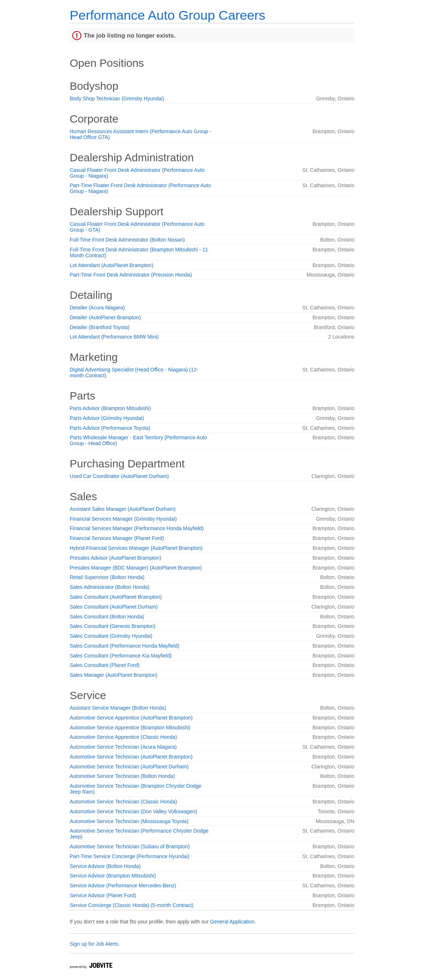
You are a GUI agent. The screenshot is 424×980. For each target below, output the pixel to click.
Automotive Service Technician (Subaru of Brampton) (130, 846)
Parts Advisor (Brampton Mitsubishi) (110, 408)
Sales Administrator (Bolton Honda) (110, 587)
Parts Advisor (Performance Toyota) (110, 428)
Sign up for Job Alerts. (95, 944)
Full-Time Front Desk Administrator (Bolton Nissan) (127, 240)
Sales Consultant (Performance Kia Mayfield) (121, 656)
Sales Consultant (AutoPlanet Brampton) (116, 597)
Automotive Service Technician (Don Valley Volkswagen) (133, 811)
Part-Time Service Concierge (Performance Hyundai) (130, 856)
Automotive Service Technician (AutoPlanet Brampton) (131, 757)
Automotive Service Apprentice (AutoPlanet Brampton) (131, 718)
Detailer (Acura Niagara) (97, 308)
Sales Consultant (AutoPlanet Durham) (114, 607)
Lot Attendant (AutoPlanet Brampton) (111, 265)
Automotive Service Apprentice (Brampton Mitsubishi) (130, 728)
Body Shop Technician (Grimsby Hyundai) (117, 99)
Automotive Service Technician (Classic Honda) (123, 802)
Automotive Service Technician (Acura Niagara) (123, 747)
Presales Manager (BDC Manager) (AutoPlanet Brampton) (136, 568)
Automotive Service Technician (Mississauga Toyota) (129, 821)
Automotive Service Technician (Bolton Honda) (122, 776)
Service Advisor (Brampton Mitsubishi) (113, 876)
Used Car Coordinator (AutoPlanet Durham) (119, 476)
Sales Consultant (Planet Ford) (105, 665)
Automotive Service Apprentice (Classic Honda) (123, 737)
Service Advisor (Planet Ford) (103, 895)
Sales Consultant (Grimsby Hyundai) (111, 636)
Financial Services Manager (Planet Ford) (117, 538)
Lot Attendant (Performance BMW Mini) (114, 337)
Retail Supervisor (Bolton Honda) (107, 577)
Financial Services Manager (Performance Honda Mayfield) (137, 528)
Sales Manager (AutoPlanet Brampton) (113, 675)
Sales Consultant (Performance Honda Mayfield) (124, 646)
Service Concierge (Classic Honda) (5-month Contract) (132, 905)
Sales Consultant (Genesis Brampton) (113, 626)
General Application (232, 922)
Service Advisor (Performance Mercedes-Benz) (123, 886)
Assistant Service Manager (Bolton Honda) (118, 708)
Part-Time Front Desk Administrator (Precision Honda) (131, 275)
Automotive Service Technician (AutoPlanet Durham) (129, 767)
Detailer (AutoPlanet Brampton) (105, 317)
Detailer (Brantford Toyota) (100, 327)
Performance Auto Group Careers (167, 15)
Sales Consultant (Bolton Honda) (107, 617)
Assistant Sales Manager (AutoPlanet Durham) (123, 509)
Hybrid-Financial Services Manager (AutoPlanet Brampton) (136, 548)
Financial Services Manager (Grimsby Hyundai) (123, 519)
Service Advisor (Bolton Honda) (105, 866)
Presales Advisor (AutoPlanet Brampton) (115, 558)
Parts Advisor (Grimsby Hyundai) (107, 418)
